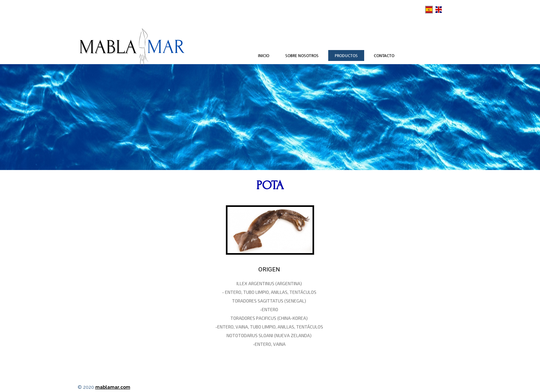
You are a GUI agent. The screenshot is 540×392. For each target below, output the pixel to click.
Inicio (264, 55)
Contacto (384, 55)
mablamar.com (113, 387)
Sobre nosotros (302, 55)
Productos (346, 55)
